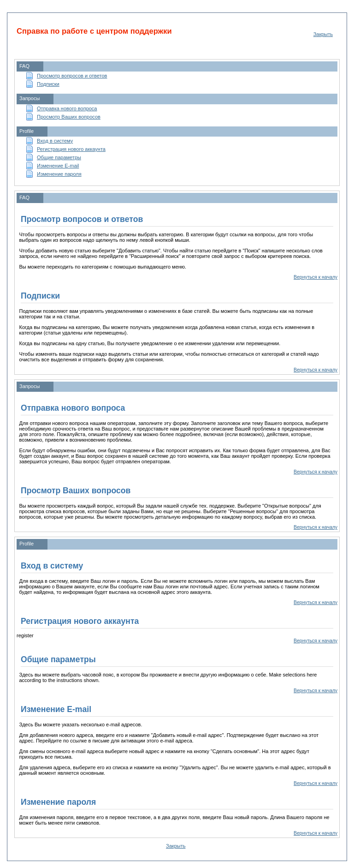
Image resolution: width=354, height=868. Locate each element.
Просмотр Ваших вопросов (69, 117)
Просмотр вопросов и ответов (72, 76)
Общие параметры (59, 157)
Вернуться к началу (316, 277)
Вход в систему (55, 141)
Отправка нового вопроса (67, 108)
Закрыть (323, 34)
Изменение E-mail (58, 166)
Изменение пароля (59, 174)
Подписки (48, 84)
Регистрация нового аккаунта (71, 149)
